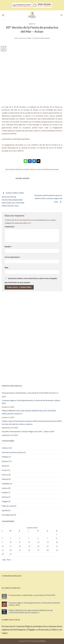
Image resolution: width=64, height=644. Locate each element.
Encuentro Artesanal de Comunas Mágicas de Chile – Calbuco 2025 (28, 431)
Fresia (4, 470)
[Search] (61, 15)
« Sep (4, 560)
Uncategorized (8, 515)
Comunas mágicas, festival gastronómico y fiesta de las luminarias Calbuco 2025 (31, 402)
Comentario (10, 227)
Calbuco (5, 448)
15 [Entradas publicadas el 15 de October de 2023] (57, 542)
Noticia (5, 497)
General (5, 479)
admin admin (45, 38)
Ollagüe (5, 501)
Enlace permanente (52, 169)
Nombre (8, 247)
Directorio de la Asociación (12, 452)
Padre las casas (8, 506)
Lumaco (5, 488)
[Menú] (3, 15)
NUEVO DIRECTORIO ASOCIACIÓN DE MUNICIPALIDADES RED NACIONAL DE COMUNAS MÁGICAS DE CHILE (13, 199)
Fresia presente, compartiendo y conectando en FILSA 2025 (25, 393)
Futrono (5, 475)
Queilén (5, 510)
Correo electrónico (12, 257)
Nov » (9, 560)
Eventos (32, 24)
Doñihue (5, 457)
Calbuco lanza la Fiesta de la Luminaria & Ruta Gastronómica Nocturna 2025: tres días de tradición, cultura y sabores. (32, 422)
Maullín (5, 492)
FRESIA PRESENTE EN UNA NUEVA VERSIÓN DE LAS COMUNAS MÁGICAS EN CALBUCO (29, 412)
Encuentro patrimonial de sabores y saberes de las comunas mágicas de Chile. (48, 198)
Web (6, 268)
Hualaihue (6, 484)
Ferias (4, 466)
